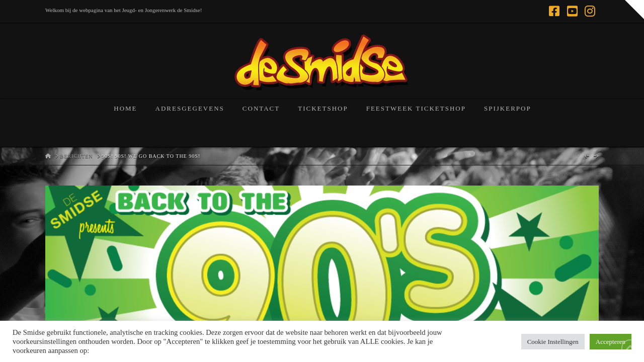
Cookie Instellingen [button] (553, 342)
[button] (634, 10)
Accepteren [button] (611, 342)
